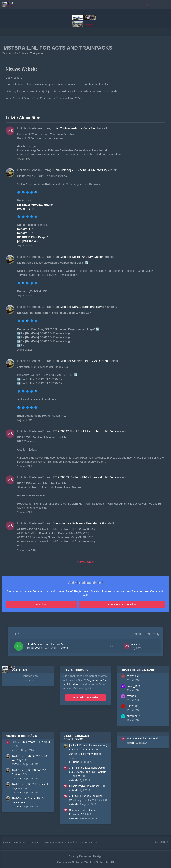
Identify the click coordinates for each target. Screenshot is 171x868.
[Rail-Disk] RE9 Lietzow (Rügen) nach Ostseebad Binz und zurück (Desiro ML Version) (88, 749)
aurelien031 (134, 716)
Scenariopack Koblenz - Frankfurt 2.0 (78, 523)
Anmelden (67, 605)
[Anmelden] (157, 5)
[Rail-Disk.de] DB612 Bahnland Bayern (79, 307)
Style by (85, 856)
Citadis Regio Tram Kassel (85, 785)
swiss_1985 (134, 685)
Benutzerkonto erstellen (96, 605)
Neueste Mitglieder (138, 669)
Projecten (64, 648)
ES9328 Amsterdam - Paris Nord (75, 128)
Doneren (19, 669)
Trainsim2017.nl (35, 648)
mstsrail (135, 644)
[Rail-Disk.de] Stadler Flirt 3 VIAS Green (80, 361)
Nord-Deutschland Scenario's (48, 644)
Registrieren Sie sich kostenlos (95, 591)
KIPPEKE (133, 705)
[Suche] (148, 5)
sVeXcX (132, 696)
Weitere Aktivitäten (85, 562)
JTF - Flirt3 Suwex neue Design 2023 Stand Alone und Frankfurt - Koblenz (88, 771)
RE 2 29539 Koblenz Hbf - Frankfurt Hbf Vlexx (84, 477)
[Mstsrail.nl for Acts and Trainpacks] (7, 4)
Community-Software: (86, 862)
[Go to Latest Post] (126, 647)
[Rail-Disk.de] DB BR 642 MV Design (78, 257)
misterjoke (133, 676)
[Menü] (166, 5)
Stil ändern (161, 842)
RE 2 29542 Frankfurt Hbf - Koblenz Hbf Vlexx (84, 431)
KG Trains (16, 764)
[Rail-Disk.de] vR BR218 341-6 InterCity (80, 170)
